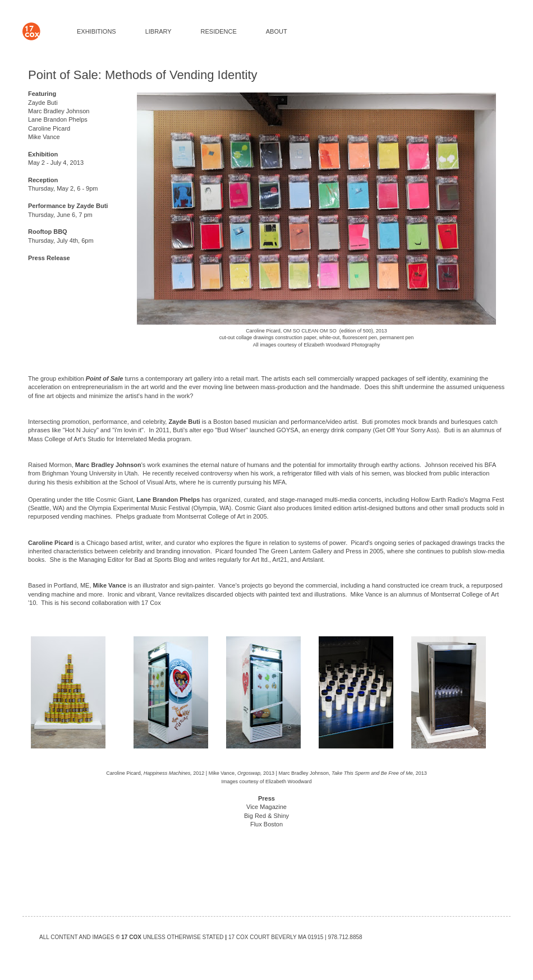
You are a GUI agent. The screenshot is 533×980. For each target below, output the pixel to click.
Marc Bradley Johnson (59, 111)
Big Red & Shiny (266, 816)
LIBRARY (158, 31)
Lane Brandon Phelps (58, 119)
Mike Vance (44, 137)
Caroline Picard (49, 128)
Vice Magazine (266, 807)
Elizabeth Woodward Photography (342, 345)
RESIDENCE (219, 31)
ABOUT (277, 31)
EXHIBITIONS (97, 31)
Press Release (49, 258)
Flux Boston (266, 824)
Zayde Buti (43, 103)
